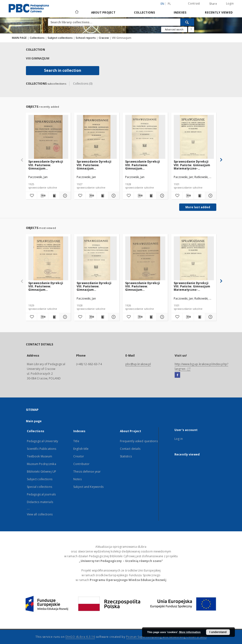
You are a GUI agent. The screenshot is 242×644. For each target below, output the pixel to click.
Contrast (194, 3)
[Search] (187, 22)
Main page (34, 421)
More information (190, 632)
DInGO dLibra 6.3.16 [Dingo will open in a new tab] (80, 637)
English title (81, 449)
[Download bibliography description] (43, 196)
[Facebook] (177, 375)
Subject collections (60, 38)
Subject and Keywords (88, 487)
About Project (103, 12)
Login (230, 3)
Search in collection (63, 70)
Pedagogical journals (41, 494)
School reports (86, 38)
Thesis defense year (87, 472)
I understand (218, 632)
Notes (77, 479)
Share (213, 4)
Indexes (180, 12)
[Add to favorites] (31, 196)
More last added (198, 207)
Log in (179, 439)
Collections (145, 12)
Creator (79, 456)
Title (76, 441)
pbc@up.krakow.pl (138, 364)
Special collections (40, 487)
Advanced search (174, 29)
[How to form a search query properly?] (191, 29)
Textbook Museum (40, 456)
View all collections (40, 514)
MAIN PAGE (19, 38)
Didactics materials (40, 502)
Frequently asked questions (139, 441)
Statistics (126, 456)
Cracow (104, 38)
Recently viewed (219, 12)
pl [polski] (169, 4)
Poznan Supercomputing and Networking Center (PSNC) (166, 637)
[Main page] (77, 12)
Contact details (130, 449)
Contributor (81, 464)
